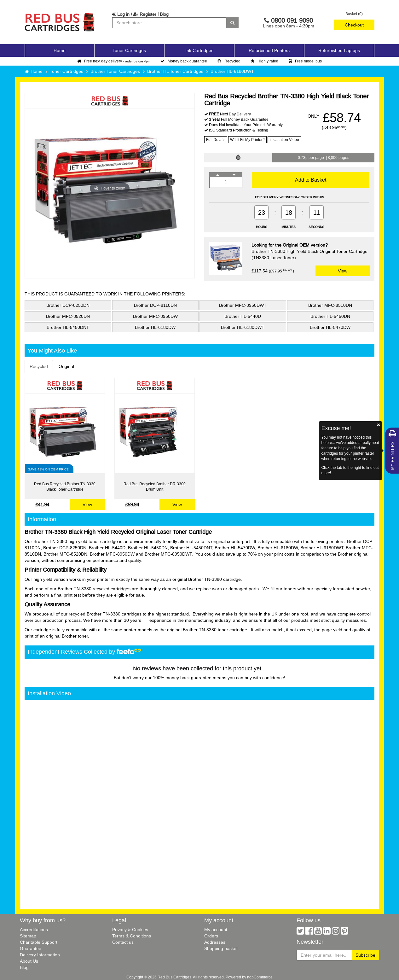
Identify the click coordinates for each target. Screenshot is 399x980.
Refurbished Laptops (339, 50)
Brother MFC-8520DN (68, 316)
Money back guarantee (184, 61)
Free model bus (305, 61)
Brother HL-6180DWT (232, 71)
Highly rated (265, 61)
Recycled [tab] (39, 366)
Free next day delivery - (114, 61)
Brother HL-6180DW (155, 327)
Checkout (354, 25)
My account (216, 930)
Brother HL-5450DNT (68, 327)
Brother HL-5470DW (330, 327)
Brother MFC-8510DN (330, 305)
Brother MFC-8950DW (155, 316)
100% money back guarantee (182, 678)
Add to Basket (311, 180)
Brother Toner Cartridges (115, 71)
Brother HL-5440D (243, 316)
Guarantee (31, 948)
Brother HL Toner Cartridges (175, 71)
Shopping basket (221, 948)
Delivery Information (40, 955)
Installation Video (284, 140)
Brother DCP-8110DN (155, 305)
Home (60, 50)
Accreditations (34, 930)
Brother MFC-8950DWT (243, 305)
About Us (29, 961)
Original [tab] (66, 366)
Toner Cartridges (66, 71)
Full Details (216, 140)
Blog (164, 14)
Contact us (123, 942)
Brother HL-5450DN (330, 316)
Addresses (215, 942)
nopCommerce (260, 977)
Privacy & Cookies (130, 930)
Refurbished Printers (269, 50)
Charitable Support (39, 942)
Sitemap (28, 936)
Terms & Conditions (132, 936)
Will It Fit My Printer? (247, 140)
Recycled (229, 61)
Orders (211, 936)
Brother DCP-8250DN (68, 305)
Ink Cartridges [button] (199, 50)
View (343, 271)
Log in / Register (134, 14)
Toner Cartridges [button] (129, 50)
